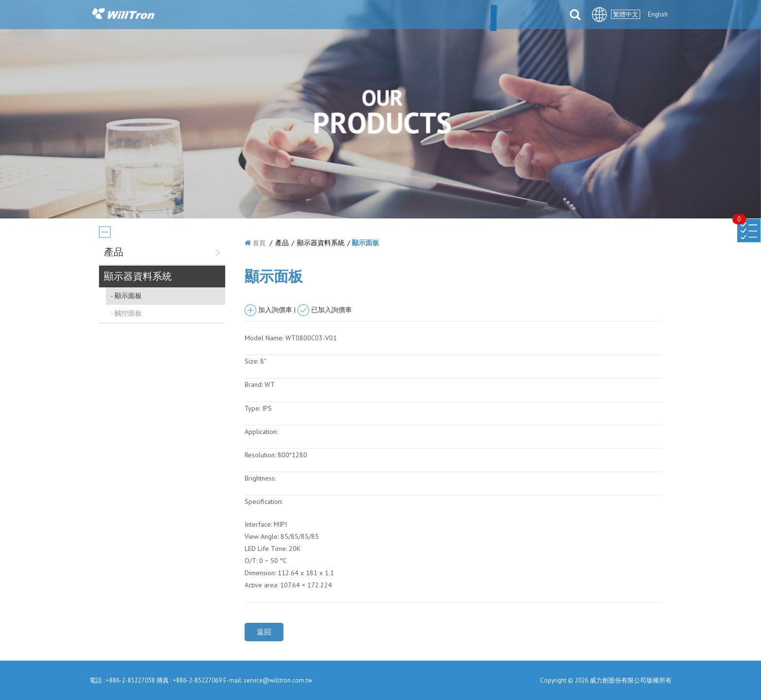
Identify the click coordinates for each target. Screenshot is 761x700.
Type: (253, 408)
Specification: (264, 501)
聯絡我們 (538, 16)
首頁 (259, 243)
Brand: (254, 384)
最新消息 (310, 16)
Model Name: (264, 338)
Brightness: (260, 478)
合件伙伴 (441, 16)
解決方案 (393, 16)
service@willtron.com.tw (278, 680)
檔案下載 (490, 16)
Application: (261, 432)
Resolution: (260, 455)
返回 (264, 632)
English (658, 14)
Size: (251, 361)
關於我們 (262, 16)
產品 (351, 16)
